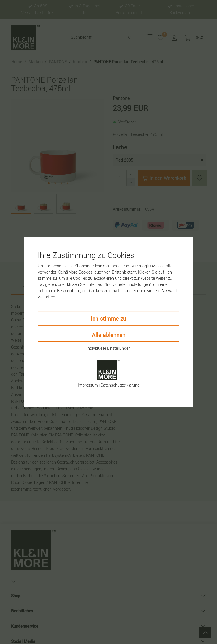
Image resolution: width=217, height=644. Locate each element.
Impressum (88, 385)
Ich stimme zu (108, 318)
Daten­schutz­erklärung (120, 385)
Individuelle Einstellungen (108, 348)
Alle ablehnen (109, 335)
